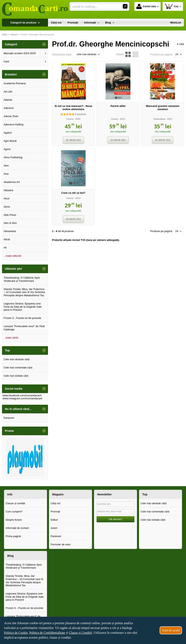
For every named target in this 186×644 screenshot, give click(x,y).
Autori (54, 528)
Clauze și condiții (15, 503)
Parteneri (9, 418)
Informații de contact (17, 528)
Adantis (8, 100)
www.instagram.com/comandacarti (22, 398)
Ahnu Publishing (13, 157)
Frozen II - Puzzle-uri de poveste (22, 318)
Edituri (54, 520)
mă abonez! (116, 519)
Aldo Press (10, 215)
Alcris (7, 207)
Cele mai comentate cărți (18, 368)
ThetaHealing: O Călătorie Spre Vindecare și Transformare (22, 279)
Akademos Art (12, 182)
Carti (6, 61)
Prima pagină (13, 536)
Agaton (8, 133)
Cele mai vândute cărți (16, 359)
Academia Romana (15, 83)
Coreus (70, 119)
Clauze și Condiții (80, 633)
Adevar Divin (11, 116)
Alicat (7, 239)
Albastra (8, 190)
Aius (6, 174)
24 (178, 54)
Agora (7, 149)
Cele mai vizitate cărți (16, 376)
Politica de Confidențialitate (47, 633)
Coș (171, 6)
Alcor (7, 198)
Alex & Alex (10, 223)
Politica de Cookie (16, 633)
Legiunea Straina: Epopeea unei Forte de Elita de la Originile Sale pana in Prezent (23, 307)
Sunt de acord (171, 630)
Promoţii (55, 512)
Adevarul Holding (13, 124)
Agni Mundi (10, 141)
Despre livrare (14, 520)
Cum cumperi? (14, 512)
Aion (6, 166)
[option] (25, 457)
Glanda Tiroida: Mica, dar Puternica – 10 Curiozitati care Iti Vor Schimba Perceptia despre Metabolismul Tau (24, 292)
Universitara (159, 119)
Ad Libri (8, 92)
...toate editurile (12, 256)
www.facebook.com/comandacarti (22, 395)
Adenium (9, 108)
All (5, 248)
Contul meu (146, 6)
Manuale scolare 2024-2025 (20, 53)
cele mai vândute (88, 54)
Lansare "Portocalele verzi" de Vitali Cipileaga (24, 328)
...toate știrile (11, 338)
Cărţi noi (55, 503)
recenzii (80, 114)
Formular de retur (61, 544)
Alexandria (10, 231)
